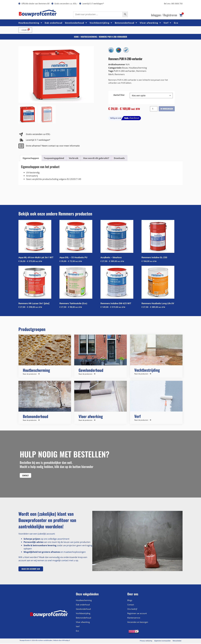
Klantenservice (134, 618)
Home (76, 37)
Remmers (141, 71)
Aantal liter (119, 95)
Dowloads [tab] (119, 158)
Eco (176, 23)
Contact (131, 605)
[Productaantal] (154, 109)
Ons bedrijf (132, 610)
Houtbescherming (30, 23)
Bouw (125, 68)
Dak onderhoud (54, 23)
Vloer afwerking (150, 23)
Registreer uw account (137, 614)
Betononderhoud (126, 23)
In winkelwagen (167, 109)
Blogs (130, 601)
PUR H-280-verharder (124, 71)
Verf (167, 23)
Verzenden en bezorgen (138, 623)
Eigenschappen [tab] (31, 158)
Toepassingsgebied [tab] (54, 158)
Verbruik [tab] (74, 158)
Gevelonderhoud (76, 23)
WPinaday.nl (66, 641)
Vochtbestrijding (101, 23)
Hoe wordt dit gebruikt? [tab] (96, 158)
